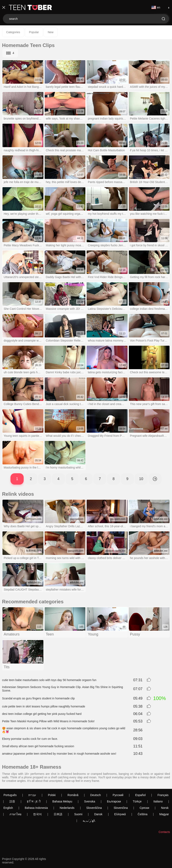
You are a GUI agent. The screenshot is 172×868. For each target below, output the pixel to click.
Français (163, 795)
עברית (32, 795)
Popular (34, 32)
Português (10, 795)
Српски (144, 808)
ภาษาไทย (15, 814)
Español (140, 795)
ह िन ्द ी (34, 801)
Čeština (142, 814)
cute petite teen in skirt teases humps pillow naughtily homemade (44, 706)
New (51, 32)
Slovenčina (121, 808)
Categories (13, 32)
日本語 (58, 814)
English (8, 808)
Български (114, 801)
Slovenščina (94, 808)
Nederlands (67, 808)
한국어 (37, 814)
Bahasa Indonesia (36, 808)
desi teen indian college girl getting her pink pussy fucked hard (42, 714)
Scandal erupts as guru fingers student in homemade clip (38, 698)
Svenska (90, 801)
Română (73, 795)
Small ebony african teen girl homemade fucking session (38, 746)
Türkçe (137, 801)
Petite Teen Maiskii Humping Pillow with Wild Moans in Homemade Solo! (48, 721)
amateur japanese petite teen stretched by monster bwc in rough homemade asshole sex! (59, 754)
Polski (52, 795)
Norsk (165, 808)
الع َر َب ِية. (89, 821)
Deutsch (96, 795)
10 (141, 479)
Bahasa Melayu (62, 801)
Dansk (98, 814)
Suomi (78, 814)
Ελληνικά (120, 814)
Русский (118, 795)
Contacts (164, 832)
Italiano (158, 801)
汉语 (12, 801)
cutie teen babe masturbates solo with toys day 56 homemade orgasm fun (49, 680)
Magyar (164, 814)
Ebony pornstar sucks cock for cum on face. (30, 739)
